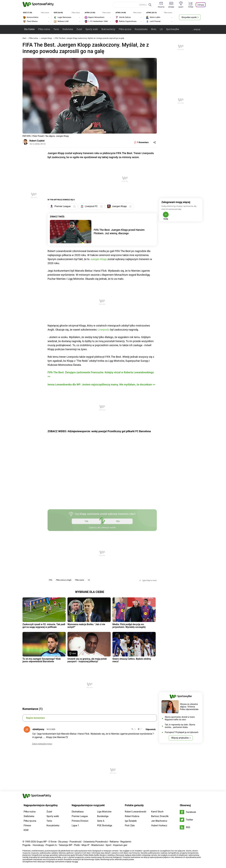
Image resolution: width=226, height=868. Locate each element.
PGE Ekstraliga (105, 825)
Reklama (114, 842)
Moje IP (85, 845)
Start (24, 38)
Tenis (56, 29)
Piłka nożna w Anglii (64, 580)
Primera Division (80, 821)
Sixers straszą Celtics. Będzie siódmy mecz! (132, 660)
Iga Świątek (131, 821)
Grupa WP (42, 842)
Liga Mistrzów (104, 812)
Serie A (101, 821)
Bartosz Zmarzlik (160, 816)
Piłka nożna (44, 29)
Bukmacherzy (108, 29)
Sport (108, 845)
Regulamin (126, 842)
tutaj (76, 862)
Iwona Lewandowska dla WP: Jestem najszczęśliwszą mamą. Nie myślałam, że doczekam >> (101, 384)
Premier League (80, 816)
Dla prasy (63, 842)
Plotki (77, 845)
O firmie (52, 842)
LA (161, 29)
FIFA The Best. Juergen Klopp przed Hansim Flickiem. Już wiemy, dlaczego (119, 232)
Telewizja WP (65, 845)
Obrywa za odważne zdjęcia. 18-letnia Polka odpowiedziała (189, 707)
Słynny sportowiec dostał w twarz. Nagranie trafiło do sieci (180, 718)
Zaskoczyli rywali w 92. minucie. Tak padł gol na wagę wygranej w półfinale (44, 626)
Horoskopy (38, 845)
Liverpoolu (104, 330)
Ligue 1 (75, 825)
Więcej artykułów (180, 738)
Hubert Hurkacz (159, 825)
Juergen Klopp (47, 38)
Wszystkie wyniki (189, 17)
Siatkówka (68, 29)
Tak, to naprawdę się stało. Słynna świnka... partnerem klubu (180, 726)
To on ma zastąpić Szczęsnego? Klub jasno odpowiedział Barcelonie (42, 660)
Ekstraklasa (78, 812)
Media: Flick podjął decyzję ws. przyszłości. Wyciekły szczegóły (129, 626)
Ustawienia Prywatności (96, 842)
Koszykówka (141, 29)
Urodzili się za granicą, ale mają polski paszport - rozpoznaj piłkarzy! (87, 660)
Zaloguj (201, 5)
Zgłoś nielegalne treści (42, 744)
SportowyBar (173, 29)
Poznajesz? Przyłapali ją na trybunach (182, 732)
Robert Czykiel (37, 141)
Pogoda (26, 845)
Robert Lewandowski (136, 812)
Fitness (27, 825)
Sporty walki (92, 29)
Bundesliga (103, 816)
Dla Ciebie (29, 29)
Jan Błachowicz (159, 821)
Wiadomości (98, 845)
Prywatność (76, 842)
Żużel (79, 29)
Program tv (51, 845)
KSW (26, 830)
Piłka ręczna (125, 29)
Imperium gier (120, 845)
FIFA (51, 580)
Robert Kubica (132, 816)
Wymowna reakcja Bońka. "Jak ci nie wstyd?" (86, 626)
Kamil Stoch (157, 812)
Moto (154, 29)
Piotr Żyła (130, 825)
